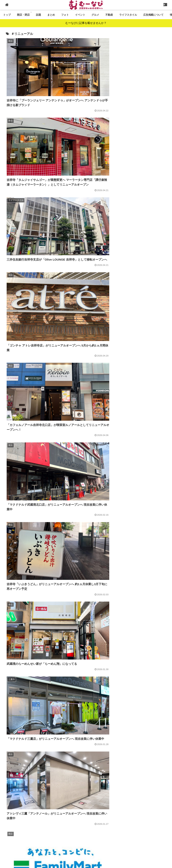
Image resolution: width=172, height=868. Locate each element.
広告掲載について (57, 844)
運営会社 (92, 844)
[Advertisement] (86, 767)
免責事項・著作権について (76, 849)
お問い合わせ (110, 844)
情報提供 (77, 844)
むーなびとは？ (32, 844)
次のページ (86, 805)
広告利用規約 (105, 849)
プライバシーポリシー (136, 844)
